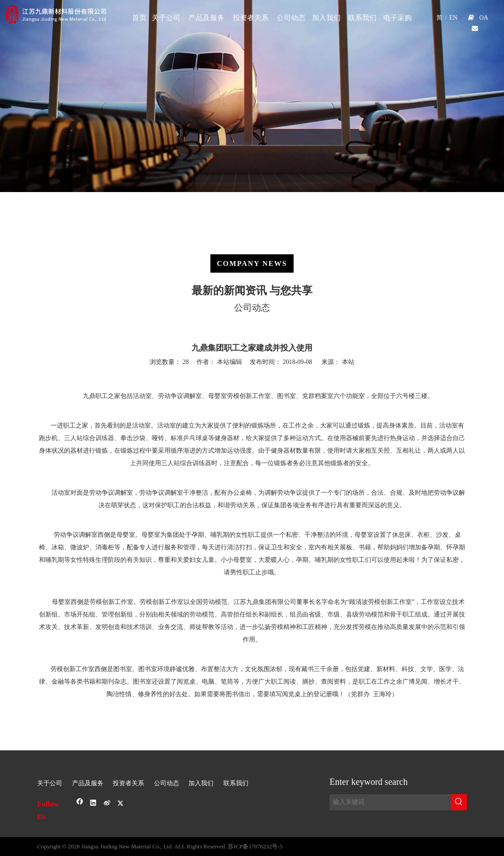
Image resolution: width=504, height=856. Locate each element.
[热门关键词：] (459, 802)
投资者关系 (128, 783)
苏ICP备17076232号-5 (255, 846)
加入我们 (201, 783)
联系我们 (236, 783)
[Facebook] (80, 804)
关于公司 (50, 783)
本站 (348, 362)
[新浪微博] (107, 804)
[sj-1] (252, 758)
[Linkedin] (93, 804)
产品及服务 (88, 783)
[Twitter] (121, 804)
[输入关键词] (390, 802)
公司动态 (167, 783)
